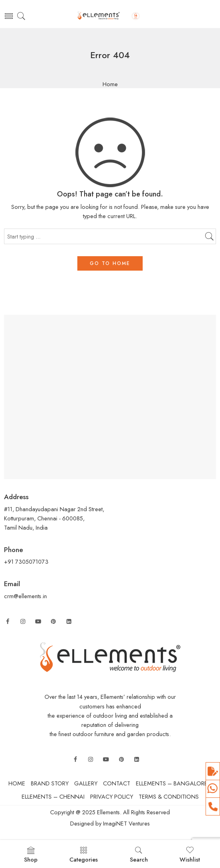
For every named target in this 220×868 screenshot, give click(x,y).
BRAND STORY (50, 783)
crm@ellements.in (25, 596)
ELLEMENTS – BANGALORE (172, 783)
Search (139, 855)
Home (110, 84)
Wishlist (190, 855)
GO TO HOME (110, 263)
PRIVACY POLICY (112, 796)
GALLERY (86, 783)
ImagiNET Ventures (126, 823)
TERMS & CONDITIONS (169, 796)
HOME (17, 783)
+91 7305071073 (27, 561)
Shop (31, 855)
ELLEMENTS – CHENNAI (53, 796)
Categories (84, 855)
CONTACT (117, 783)
